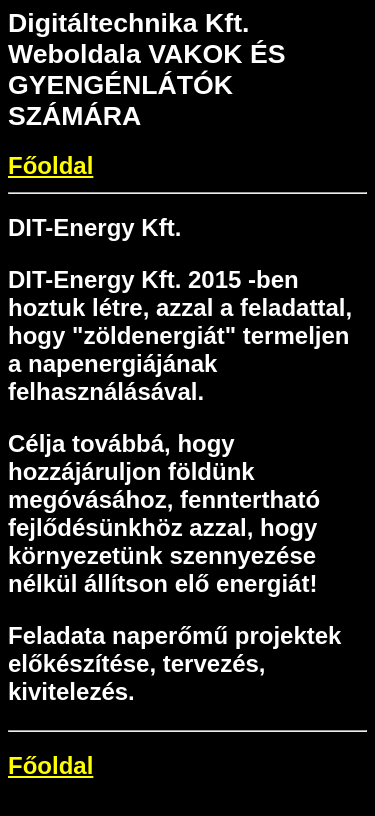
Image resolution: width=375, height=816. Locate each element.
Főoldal (50, 165)
